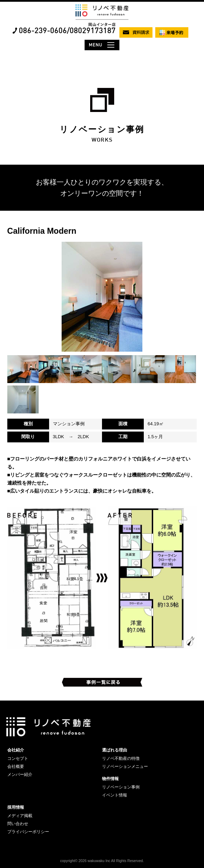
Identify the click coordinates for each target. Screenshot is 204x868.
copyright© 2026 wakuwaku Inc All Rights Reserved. (102, 861)
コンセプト (18, 758)
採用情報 (16, 807)
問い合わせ (18, 824)
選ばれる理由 (115, 750)
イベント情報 (115, 795)
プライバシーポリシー (28, 832)
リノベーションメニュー (125, 766)
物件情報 (110, 779)
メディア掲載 (20, 816)
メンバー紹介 (20, 775)
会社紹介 (16, 750)
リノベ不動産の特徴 (121, 758)
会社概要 (16, 766)
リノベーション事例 (121, 787)
